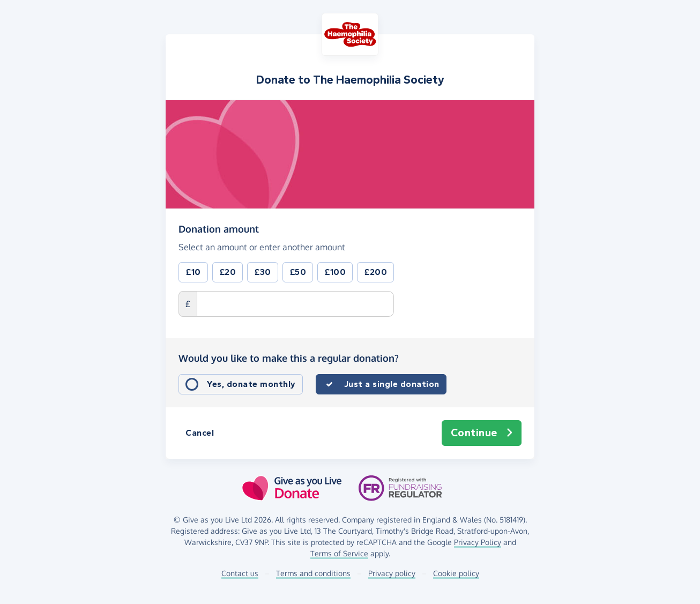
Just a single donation (392, 384)
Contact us (240, 573)
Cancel (200, 433)
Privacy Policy (478, 542)
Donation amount (219, 228)
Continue (482, 433)
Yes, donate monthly (251, 384)
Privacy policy (392, 573)
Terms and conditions (313, 573)
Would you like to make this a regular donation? (289, 358)
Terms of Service (339, 553)
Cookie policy (456, 573)
